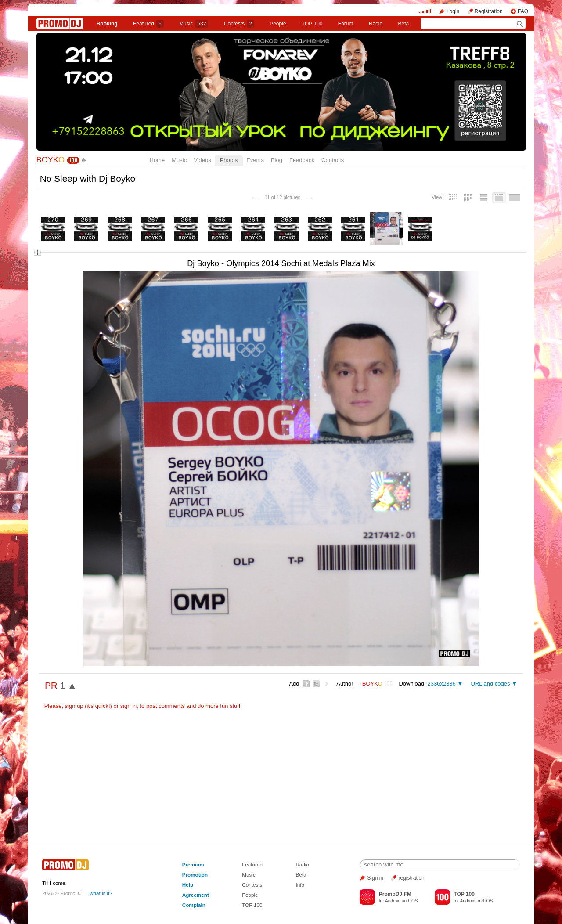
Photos (229, 160)
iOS (414, 901)
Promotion (195, 875)
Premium (193, 864)
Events (255, 160)
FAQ (523, 11)
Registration (489, 11)
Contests (252, 885)
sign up (74, 706)
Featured (148, 24)
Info (300, 885)
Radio (376, 24)
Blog (277, 160)
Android (393, 901)
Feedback (302, 160)
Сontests (239, 24)
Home (157, 160)
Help (188, 885)
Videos (202, 160)
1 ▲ (68, 685)
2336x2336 (441, 684)
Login (453, 11)
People (278, 24)
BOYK (51, 160)
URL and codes (490, 684)
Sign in (375, 878)
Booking (107, 24)
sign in (129, 706)
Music (194, 24)
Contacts (333, 160)
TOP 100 (312, 24)
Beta (404, 24)
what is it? (101, 893)
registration (411, 878)
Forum (346, 24)
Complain (194, 905)
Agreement (196, 895)
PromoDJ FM (395, 894)
